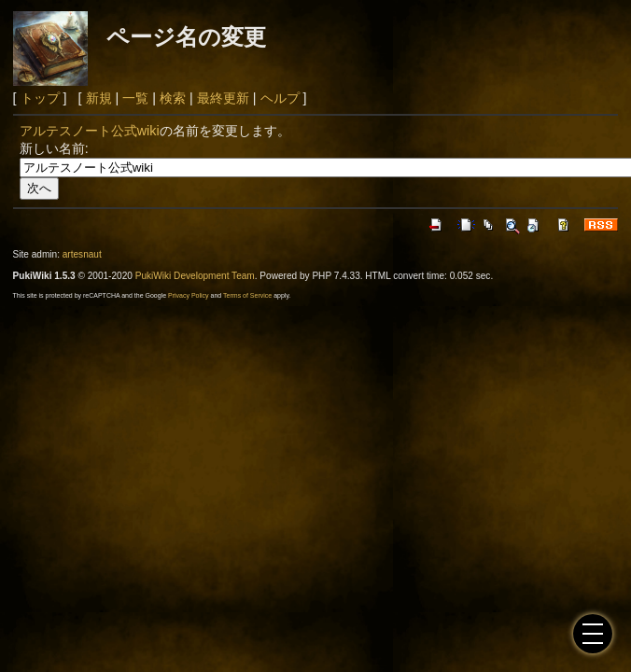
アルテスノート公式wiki (90, 131)
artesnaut (82, 254)
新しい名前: (54, 148)
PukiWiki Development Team (195, 276)
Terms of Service (247, 295)
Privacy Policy (189, 295)
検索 (173, 98)
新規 (99, 98)
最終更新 (223, 98)
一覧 (135, 98)
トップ (40, 98)
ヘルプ (280, 98)
